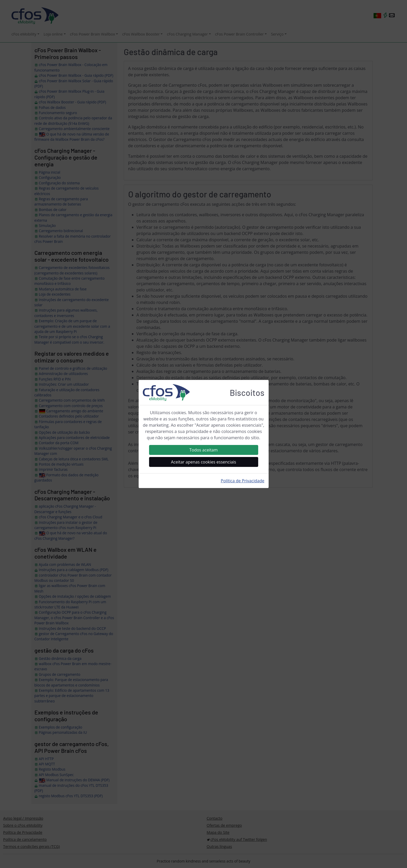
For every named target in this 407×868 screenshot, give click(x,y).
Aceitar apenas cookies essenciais (204, 462)
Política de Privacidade (243, 481)
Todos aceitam (203, 450)
